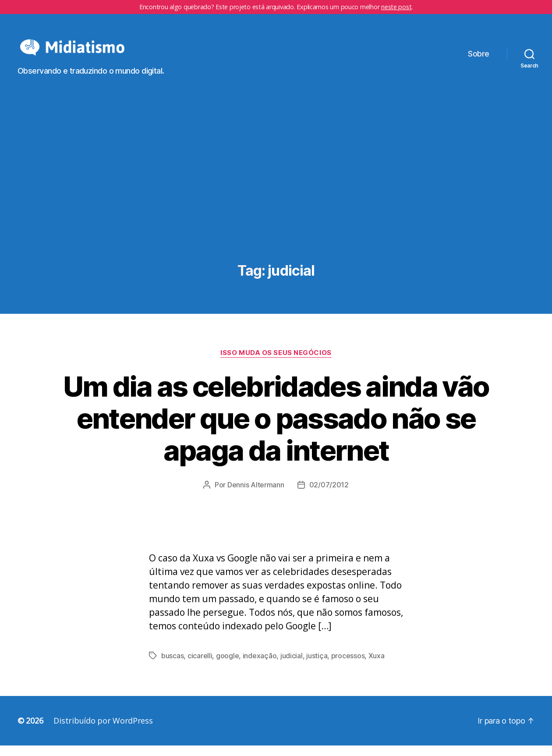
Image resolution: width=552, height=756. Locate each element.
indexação (260, 666)
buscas (172, 666)
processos (348, 666)
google (227, 666)
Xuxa (377, 666)
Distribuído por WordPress (103, 731)
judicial (292, 666)
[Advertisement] (276, 199)
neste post (396, 7)
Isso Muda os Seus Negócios (276, 363)
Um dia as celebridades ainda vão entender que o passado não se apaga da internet (276, 428)
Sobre (479, 59)
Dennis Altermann (256, 495)
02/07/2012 (329, 495)
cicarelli (200, 666)
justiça (317, 666)
